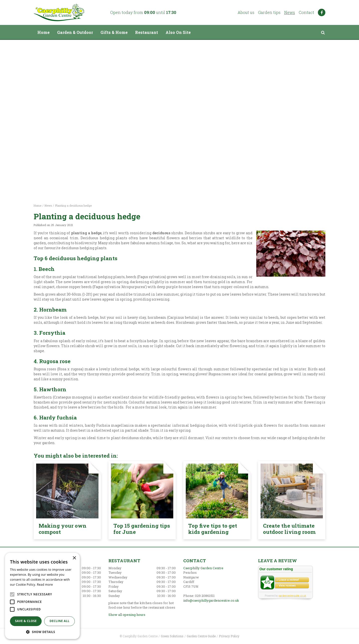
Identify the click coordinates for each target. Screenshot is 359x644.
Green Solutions (172, 636)
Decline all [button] (60, 621)
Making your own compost (63, 529)
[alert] (42, 596)
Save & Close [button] (26, 621)
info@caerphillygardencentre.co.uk (211, 600)
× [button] (74, 558)
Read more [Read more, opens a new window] (45, 585)
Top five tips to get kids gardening (213, 529)
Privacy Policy (229, 636)
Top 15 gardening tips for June (142, 529)
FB (322, 12)
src (323, 32)
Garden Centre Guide (201, 636)
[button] (42, 632)
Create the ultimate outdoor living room (289, 529)
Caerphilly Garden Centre (203, 568)
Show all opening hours (127, 615)
